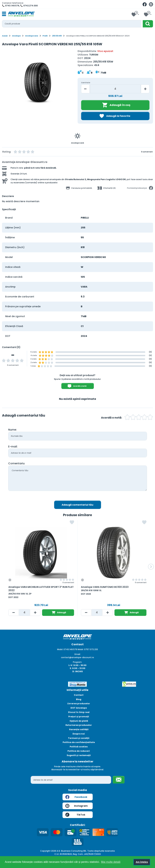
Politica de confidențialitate (79, 742)
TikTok (75, 815)
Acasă (5, 36)
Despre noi (79, 734)
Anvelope (16, 36)
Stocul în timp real (79, 712)
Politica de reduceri (79, 751)
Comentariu (16, 463)
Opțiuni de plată (79, 721)
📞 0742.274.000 (29, 6)
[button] (151, 567)
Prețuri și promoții (79, 717)
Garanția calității (79, 729)
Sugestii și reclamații (79, 755)
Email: (78, 654)
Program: (77, 662)
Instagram (77, 806)
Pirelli (45, 36)
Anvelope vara (32, 36)
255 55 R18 (57, 36)
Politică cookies (79, 747)
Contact (79, 695)
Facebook (76, 797)
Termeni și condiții (79, 738)
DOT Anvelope (79, 708)
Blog (79, 699)
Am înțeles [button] (142, 862)
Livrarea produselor (79, 704)
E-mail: (13, 447)
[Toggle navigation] (4, 14)
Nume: (12, 430)
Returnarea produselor (79, 725)
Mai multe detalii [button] (111, 862)
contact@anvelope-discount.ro (77, 657)
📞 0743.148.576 (11, 6)
